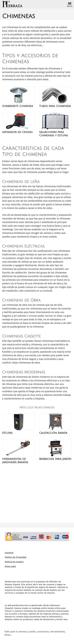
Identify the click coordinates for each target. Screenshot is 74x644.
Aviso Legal (10, 566)
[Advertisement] (37, 493)
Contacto (9, 553)
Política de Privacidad (16, 557)
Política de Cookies (14, 562)
